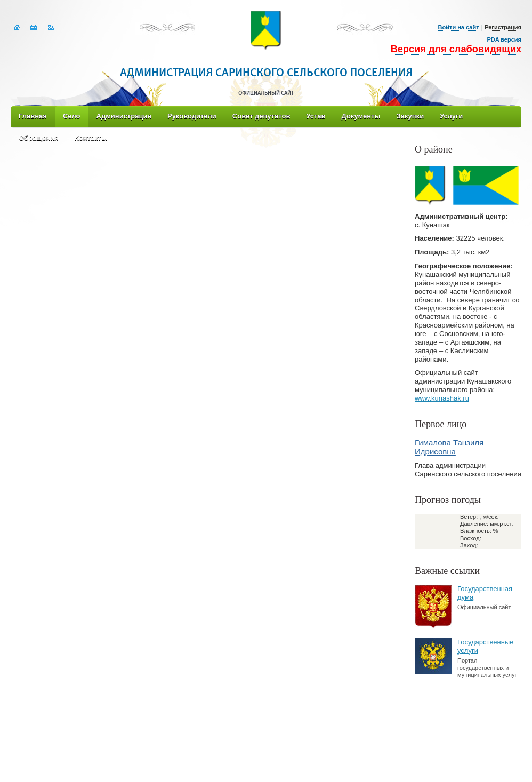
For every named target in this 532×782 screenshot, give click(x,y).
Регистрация (503, 27)
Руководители (192, 116)
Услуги (451, 116)
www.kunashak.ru (442, 398)
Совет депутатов (261, 116)
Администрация (124, 116)
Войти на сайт (459, 27)
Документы (361, 116)
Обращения (39, 138)
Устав (316, 116)
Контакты (91, 138)
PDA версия (504, 39)
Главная (33, 116)
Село (72, 116)
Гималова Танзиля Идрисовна (449, 447)
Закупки (410, 116)
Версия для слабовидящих (456, 49)
